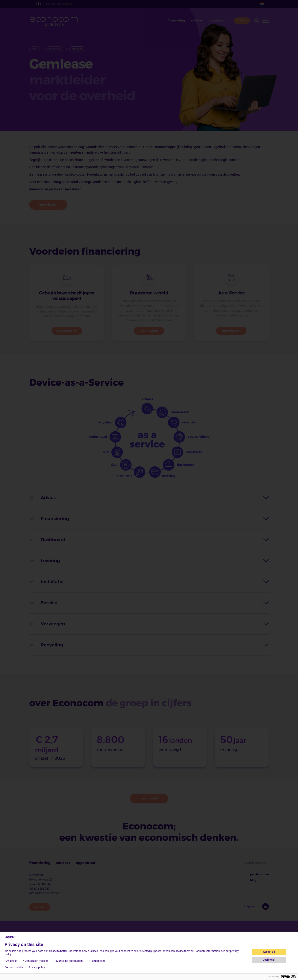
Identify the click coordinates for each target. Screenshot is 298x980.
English (11, 937)
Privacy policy (37, 967)
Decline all (269, 960)
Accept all (269, 952)
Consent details (14, 967)
